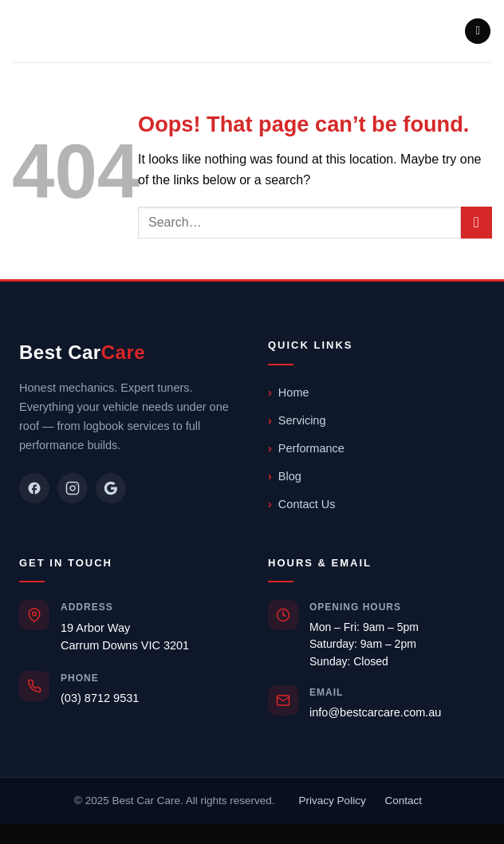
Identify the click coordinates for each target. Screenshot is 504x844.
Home (294, 392)
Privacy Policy (333, 801)
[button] (478, 32)
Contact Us (307, 504)
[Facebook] (34, 488)
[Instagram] (73, 488)
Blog (290, 476)
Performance (311, 448)
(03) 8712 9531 (100, 698)
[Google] (111, 488)
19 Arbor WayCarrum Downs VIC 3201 (125, 637)
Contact (403, 801)
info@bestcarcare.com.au (375, 712)
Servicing (302, 420)
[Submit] (476, 222)
